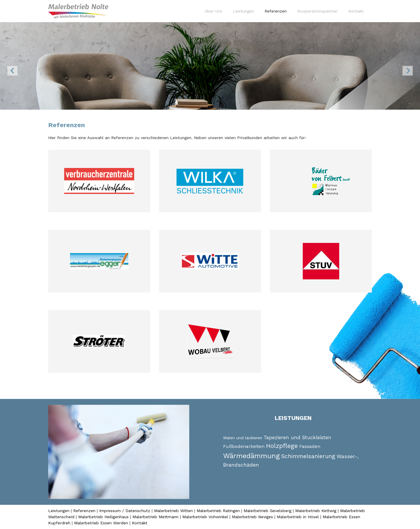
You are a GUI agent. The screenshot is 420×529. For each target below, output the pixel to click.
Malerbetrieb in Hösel (298, 517)
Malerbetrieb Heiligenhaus (103, 517)
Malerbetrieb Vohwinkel (205, 517)
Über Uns (213, 11)
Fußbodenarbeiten (244, 446)
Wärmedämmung (251, 456)
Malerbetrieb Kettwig (316, 511)
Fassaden (310, 446)
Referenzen (277, 11)
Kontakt (356, 11)
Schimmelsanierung (308, 456)
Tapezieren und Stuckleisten (297, 437)
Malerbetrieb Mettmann (155, 517)
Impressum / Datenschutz (125, 511)
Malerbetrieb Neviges (252, 517)
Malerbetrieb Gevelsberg (267, 511)
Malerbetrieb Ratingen (218, 511)
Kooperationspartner (317, 11)
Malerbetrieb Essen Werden (101, 523)
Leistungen (243, 11)
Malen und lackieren (243, 438)
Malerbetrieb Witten (173, 511)
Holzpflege (282, 446)
